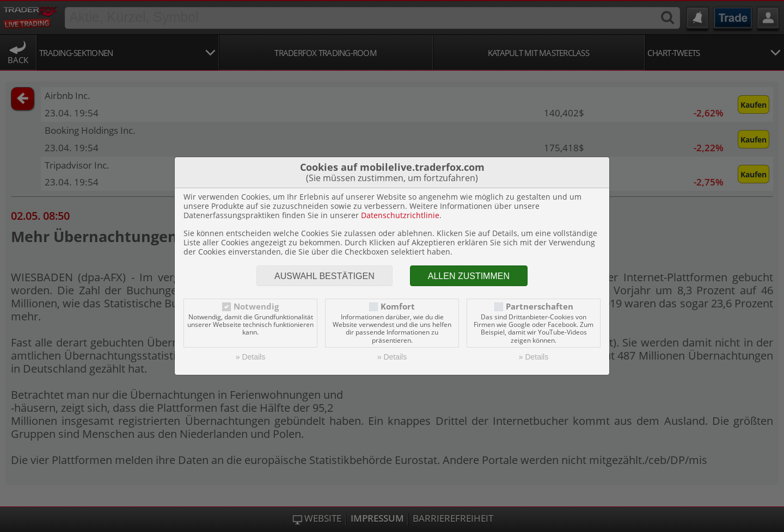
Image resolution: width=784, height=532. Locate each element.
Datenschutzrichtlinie (400, 215)
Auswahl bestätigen (324, 276)
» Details (250, 357)
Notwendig (256, 307)
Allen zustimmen (469, 276)
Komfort (398, 307)
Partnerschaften (540, 307)
